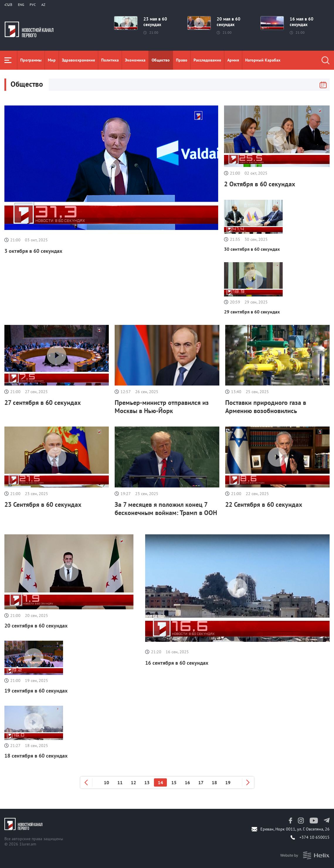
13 (147, 782)
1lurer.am (28, 844)
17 (201, 782)
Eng (21, 5)
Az (43, 5)
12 (133, 782)
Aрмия (233, 60)
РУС (33, 5)
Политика (110, 60)
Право (182, 60)
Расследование (207, 60)
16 (187, 782)
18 (214, 782)
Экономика (135, 60)
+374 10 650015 (314, 837)
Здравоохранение (78, 60)
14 (160, 782)
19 (228, 782)
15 (174, 782)
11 (120, 782)
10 (106, 782)
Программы (31, 60)
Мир (52, 60)
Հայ (8, 5)
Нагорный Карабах (263, 60)
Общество (161, 60)
